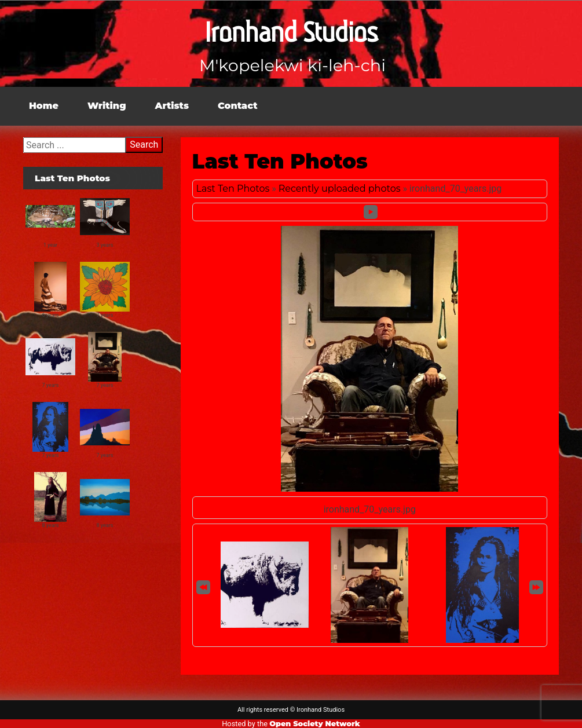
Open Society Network (315, 724)
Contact (238, 106)
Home (44, 106)
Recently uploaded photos (340, 189)
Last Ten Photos (233, 189)
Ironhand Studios (291, 32)
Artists (172, 106)
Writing (107, 106)
